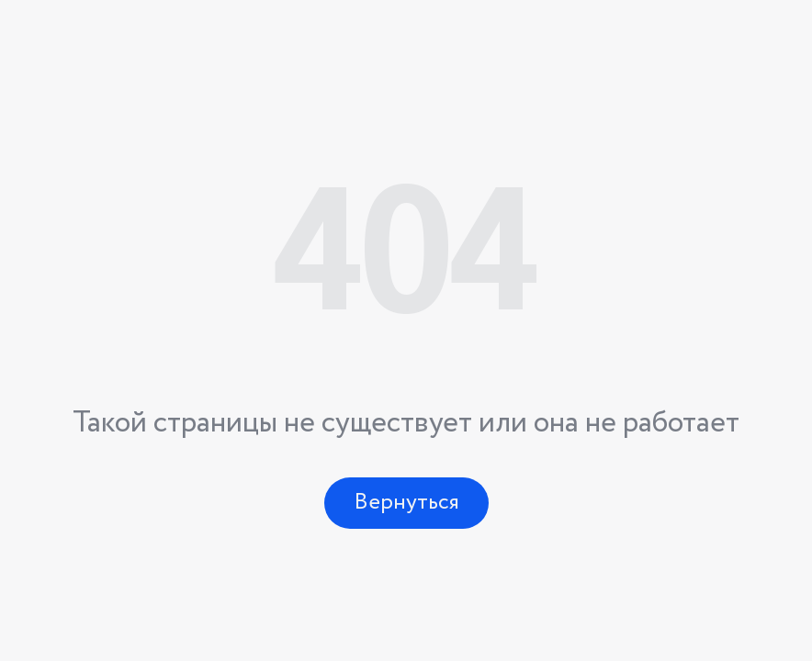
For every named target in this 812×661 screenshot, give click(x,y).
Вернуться (406, 503)
